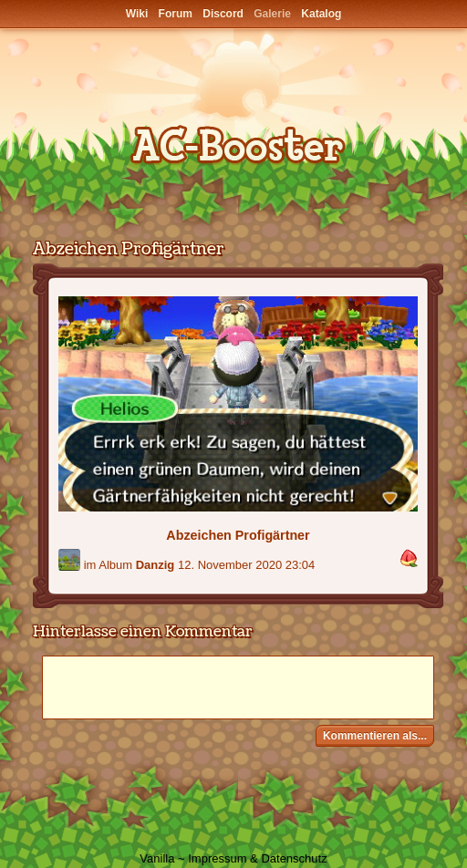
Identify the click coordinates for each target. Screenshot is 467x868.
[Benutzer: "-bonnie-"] (69, 560)
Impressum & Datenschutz (257, 858)
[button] (409, 559)
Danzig (156, 565)
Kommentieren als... (375, 736)
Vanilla (157, 858)
